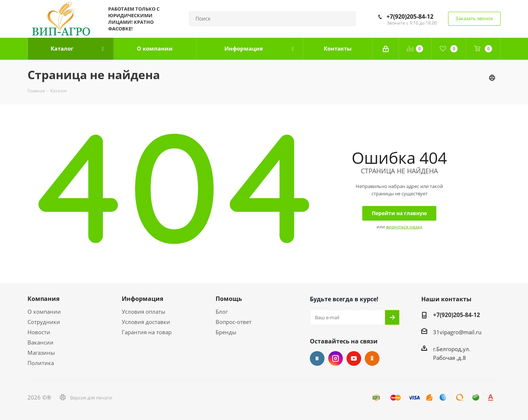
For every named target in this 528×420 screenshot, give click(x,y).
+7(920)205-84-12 (410, 16)
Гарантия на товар (147, 332)
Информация (142, 299)
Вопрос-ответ (234, 322)
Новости (39, 332)
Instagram (335, 358)
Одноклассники (372, 358)
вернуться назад (404, 227)
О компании (44, 312)
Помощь (229, 299)
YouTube (354, 358)
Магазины (41, 353)
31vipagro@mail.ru (457, 332)
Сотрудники (44, 322)
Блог (222, 312)
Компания (43, 299)
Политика (41, 363)
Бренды (226, 332)
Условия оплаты (144, 312)
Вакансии (41, 342)
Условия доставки (146, 322)
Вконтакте (317, 358)
